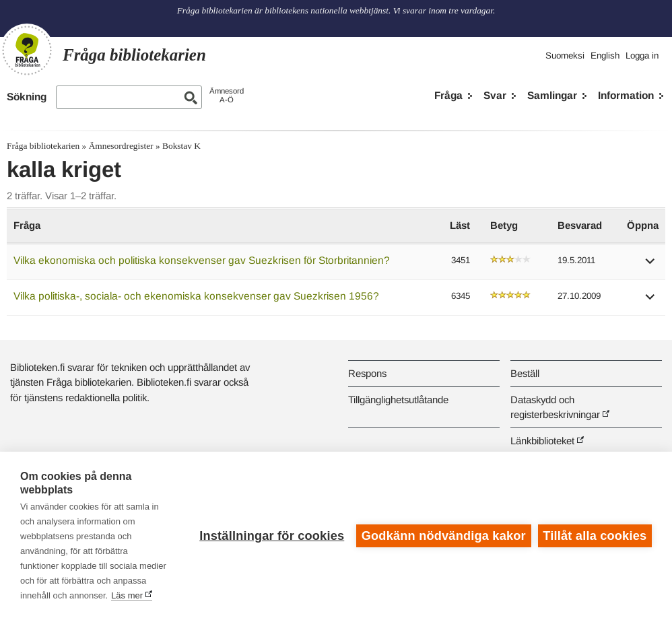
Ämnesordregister (121, 146)
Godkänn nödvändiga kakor (444, 536)
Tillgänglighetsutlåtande (398, 400)
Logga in (642, 56)
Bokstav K (181, 146)
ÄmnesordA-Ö (227, 95)
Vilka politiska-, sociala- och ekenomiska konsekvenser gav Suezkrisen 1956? (196, 296)
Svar (495, 95)
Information (626, 95)
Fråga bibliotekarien (43, 146)
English (605, 56)
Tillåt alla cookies (595, 536)
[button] (650, 266)
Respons (367, 373)
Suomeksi (565, 56)
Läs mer (127, 595)
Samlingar (552, 95)
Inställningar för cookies (272, 536)
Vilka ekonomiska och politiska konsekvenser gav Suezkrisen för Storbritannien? (202, 260)
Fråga (448, 95)
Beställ (525, 373)
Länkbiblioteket (542, 441)
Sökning (27, 97)
